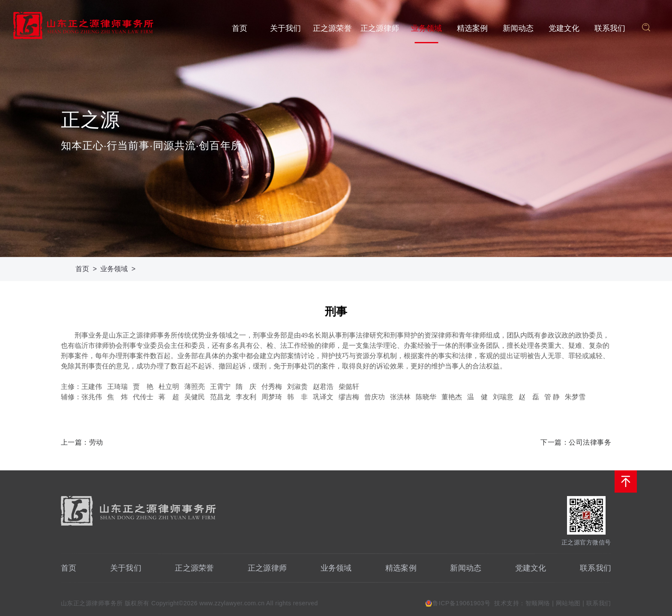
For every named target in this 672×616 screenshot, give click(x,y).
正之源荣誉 (332, 28)
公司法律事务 (590, 442)
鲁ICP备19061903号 (461, 603)
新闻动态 (518, 28)
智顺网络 (538, 603)
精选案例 (472, 28)
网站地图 (568, 603)
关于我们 (286, 28)
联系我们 (610, 28)
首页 (240, 28)
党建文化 (564, 28)
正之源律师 (380, 28)
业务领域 (427, 28)
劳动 (96, 442)
